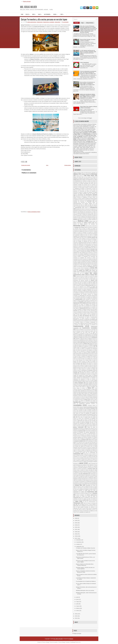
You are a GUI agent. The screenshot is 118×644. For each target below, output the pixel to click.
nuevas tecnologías (88, 407)
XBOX (92, 511)
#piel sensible (86, 178)
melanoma (76, 379)
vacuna (82, 498)
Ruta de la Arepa (77, 459)
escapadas (81, 302)
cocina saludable (91, 250)
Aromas (80, 210)
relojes (75, 451)
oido (74, 411)
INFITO (83, 349)
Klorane (80, 358)
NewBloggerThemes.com (75, 642)
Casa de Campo (77, 240)
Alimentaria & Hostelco (86, 196)
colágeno (94, 251)
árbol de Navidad (89, 206)
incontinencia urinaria (92, 348)
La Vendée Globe (88, 360)
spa (78, 475)
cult (81, 273)
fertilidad (80, 312)
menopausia (76, 380)
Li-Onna (94, 363)
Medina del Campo (92, 377)
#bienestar (94, 174)
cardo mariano (76, 237)
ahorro (88, 191)
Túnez (90, 493)
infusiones (88, 349)
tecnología (77, 481)
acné (91, 187)
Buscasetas (76, 230)
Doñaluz (78, 285)
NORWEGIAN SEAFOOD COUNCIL (87, 404)
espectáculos (76, 303)
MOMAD (80, 395)
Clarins (82, 249)
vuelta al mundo (82, 510)
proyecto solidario (79, 441)
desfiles (75, 282)
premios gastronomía (90, 432)
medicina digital (88, 375)
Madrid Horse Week (82, 368)
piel (79, 421)
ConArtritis (94, 255)
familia (80, 309)
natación (77, 401)
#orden (94, 177)
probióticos (75, 435)
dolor (74, 285)
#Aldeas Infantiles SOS (78, 173)
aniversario (82, 201)
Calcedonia (91, 230)
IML (94, 346)
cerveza (75, 245)
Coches (87, 249)
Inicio (47, 165)
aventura (90, 214)
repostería (77, 452)
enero (78, 611)
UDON (89, 496)
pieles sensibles (76, 422)
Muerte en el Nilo (80, 397)
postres (94, 430)
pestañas (93, 418)
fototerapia (81, 320)
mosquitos (90, 396)
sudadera (94, 475)
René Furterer (90, 451)
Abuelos (94, 181)
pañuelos (88, 413)
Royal (91, 458)
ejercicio (90, 290)
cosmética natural (82, 266)
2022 (76, 527)
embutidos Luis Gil (84, 293)
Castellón (89, 240)
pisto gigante (85, 426)
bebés (94, 218)
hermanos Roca (87, 337)
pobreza (82, 428)
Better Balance (84, 224)
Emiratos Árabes (93, 293)
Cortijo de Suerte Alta (91, 264)
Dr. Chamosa (80, 287)
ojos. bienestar (80, 411)
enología (89, 298)
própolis (94, 439)
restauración (93, 452)
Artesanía (82, 212)
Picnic (86, 420)
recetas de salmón (79, 446)
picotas (75, 421)
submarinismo (88, 475)
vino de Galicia (81, 504)
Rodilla (90, 455)
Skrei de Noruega (87, 473)
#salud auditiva (82, 180)
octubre (78, 544)
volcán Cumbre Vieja (87, 508)
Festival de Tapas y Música (88, 312)
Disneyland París (87, 284)
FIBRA (96, 312)
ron (80, 457)
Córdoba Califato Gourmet (79, 263)
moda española (87, 389)
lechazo (75, 363)
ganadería (94, 325)
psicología (91, 441)
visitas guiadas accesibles (83, 507)
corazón (89, 261)
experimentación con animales (90, 307)
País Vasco (76, 413)
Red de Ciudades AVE (93, 447)
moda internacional (82, 392)
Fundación (95, 321)
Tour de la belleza (79, 489)
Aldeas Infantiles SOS (84, 194)
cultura (87, 273)
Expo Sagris (76, 308)
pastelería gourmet (77, 416)
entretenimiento (79, 299)
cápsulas (90, 236)
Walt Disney (89, 510)
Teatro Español (86, 480)
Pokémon (87, 428)
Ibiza (76, 345)
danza (80, 279)
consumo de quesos (83, 259)
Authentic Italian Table (91, 213)
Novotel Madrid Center (78, 407)
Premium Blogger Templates (64, 642)
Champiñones (88, 245)
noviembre (79, 542)
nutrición (81, 408)
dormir (83, 285)
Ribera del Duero (80, 455)
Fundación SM (76, 323)
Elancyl (96, 292)
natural (82, 401)
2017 (76, 538)
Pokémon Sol (84, 430)
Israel (85, 352)
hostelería (82, 340)
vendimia (94, 499)
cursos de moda (79, 278)
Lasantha (56, 642)
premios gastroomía (77, 434)
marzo (78, 606)
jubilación (84, 356)
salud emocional (92, 463)
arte (93, 210)
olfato (85, 411)
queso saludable (85, 444)
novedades (78, 405)
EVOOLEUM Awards (77, 307)
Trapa (94, 491)
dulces (94, 287)
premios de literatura (78, 432)
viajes (77, 501)
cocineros (83, 251)
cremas (92, 268)
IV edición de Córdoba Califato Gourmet (85, 548)
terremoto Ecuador (77, 484)
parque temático (83, 414)
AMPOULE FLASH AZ (79, 200)
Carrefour (75, 239)
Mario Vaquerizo (87, 372)
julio (77, 597)
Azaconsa (90, 216)
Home (22, 14)
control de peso (85, 260)
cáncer (90, 234)
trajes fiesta (88, 490)
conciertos (86, 256)
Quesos (91, 444)
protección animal (77, 440)
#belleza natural (85, 174)
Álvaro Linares (92, 197)
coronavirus (89, 263)
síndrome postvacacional (84, 471)
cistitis (95, 248)
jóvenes (96, 355)
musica (81, 400)
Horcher (94, 339)
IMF (91, 346)
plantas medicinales (78, 427)
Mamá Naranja (82, 369)
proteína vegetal (94, 440)
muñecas (88, 398)
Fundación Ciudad (79, 322)
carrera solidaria (82, 239)
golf (74, 331)
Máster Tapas (94, 373)
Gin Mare (94, 330)
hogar (56, 14)
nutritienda (75, 409)
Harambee (81, 336)
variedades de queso (77, 499)
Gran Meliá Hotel (86, 332)
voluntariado (95, 508)
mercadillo (80, 384)
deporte (93, 280)
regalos (89, 449)
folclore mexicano (85, 318)
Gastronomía (48, 14)
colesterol (75, 253)
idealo (80, 345)
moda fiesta (95, 389)
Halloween (81, 335)
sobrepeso (75, 474)
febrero (78, 608)
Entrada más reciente (26, 165)
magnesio (94, 368)
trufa (86, 493)
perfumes (87, 418)
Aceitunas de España (77, 186)
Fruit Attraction (86, 321)
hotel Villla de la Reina (78, 344)
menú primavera (94, 382)
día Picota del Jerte (77, 283)
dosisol (94, 285)
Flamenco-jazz (81, 317)
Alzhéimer (75, 199)
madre (95, 366)
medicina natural (82, 377)
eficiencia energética (77, 290)
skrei (81, 473)
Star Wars (82, 475)
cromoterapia (76, 269)
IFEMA (91, 345)
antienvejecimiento (77, 204)
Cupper (86, 276)
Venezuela (75, 500)
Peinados (94, 416)
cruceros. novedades (85, 269)
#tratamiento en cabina (92, 180)
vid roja (85, 502)
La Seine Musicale (79, 360)
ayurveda (84, 216)
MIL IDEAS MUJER (28, 7)
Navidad (76, 402)
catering (81, 242)
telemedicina (83, 481)
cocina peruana (81, 250)
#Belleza (76, 174)
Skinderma (77, 473)
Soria (74, 475)
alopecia (94, 196)
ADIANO (83, 189)
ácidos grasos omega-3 (84, 187)
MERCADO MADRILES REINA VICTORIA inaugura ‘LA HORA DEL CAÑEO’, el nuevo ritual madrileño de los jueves (88, 96)
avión (74, 216)
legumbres (85, 363)
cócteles (89, 251)
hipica (86, 339)
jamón (80, 354)
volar (80, 508)
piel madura (85, 421)
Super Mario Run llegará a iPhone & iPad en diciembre (89, 107)
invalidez (75, 353)
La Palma (88, 359)
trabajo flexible (93, 489)
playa (94, 427)
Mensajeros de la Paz (85, 380)
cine (82, 248)
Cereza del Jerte (87, 244)
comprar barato (81, 255)
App (91, 205)
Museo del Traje (94, 398)
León (90, 363)
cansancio (95, 234)
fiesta (76, 313)
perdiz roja (81, 418)
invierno (80, 353)
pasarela (90, 414)
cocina (92, 249)
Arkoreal (78, 209)
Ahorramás (82, 191)
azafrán (94, 216)
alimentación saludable (91, 195)
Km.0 (85, 358)
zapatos (87, 512)
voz (76, 510)
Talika (95, 478)
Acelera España (86, 186)
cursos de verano (89, 278)
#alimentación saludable (90, 173)
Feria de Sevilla (83, 311)
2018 (76, 536)
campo (85, 234)
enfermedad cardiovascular (92, 296)
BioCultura (95, 226)
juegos (89, 356)
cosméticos (90, 266)
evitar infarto (81, 306)
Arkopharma (94, 208)
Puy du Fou (88, 442)
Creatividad (86, 268)
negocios (83, 402)
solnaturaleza (93, 474)
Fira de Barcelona (92, 315)
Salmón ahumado (89, 460)
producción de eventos (91, 435)
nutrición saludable (90, 408)
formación (93, 318)
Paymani (84, 416)
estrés (82, 304)
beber (90, 218)
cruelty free (93, 269)
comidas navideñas (84, 254)
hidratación (94, 337)
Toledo (87, 487)
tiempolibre (88, 485)
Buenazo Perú (78, 229)
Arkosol (83, 209)
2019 (76, 534)
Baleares (84, 217)
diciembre (79, 540)
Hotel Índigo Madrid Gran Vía (84, 342)
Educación (92, 288)
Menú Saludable (79, 383)
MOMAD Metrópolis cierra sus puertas (85, 590)
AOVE (86, 205)
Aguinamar (75, 191)
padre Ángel (89, 412)
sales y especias (76, 460)
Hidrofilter (77, 339)
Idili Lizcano (85, 345)
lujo (82, 366)
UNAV (94, 496)
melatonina (83, 379)
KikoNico (75, 358)
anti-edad (89, 201)
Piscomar (79, 426)
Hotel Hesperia (81, 341)
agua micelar (93, 190)
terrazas (94, 483)
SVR (80, 478)
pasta (95, 415)
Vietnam (89, 503)
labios (94, 360)
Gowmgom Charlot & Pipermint (83, 331)
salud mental (76, 465)
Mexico (88, 387)
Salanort (94, 459)
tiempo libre (79, 485)
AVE (80, 214)
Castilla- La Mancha (83, 241)
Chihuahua (81, 246)
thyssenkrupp (94, 484)
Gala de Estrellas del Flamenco (91, 323)
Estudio (87, 304)
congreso (82, 258)
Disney (80, 284)
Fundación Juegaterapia (90, 322)
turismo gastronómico (92, 495)
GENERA (82, 330)
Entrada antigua (68, 165)
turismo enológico (80, 495)
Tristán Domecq (76, 493)
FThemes (44, 642)
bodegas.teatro (84, 227)
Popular (76, 23)
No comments (65, 22)
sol (80, 474)
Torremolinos (86, 488)
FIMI (74, 315)
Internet (89, 351)
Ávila (95, 214)
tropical (82, 493)
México (94, 387)
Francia (93, 320)
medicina (81, 375)
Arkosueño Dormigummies (91, 209)
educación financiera (77, 289)
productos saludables (88, 437)
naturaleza (88, 401)
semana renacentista (82, 469)
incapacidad (83, 348)
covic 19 (80, 268)
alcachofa (93, 191)
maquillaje (90, 370)
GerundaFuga (88, 330)
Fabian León (95, 308)
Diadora (85, 283)
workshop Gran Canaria (78, 511)
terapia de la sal (87, 483)
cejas (85, 242)
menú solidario (89, 383)
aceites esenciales (84, 183)
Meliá (88, 379)
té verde (94, 479)
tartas (84, 479)
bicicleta (93, 224)
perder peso (88, 417)
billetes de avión (88, 226)
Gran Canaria (77, 332)
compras (88, 255)
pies (92, 422)
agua (87, 190)
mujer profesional (93, 397)
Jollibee (78, 355)
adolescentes (89, 189)
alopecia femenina (77, 197)
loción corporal (80, 365)
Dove (74, 287)
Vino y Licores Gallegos (91, 505)
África (75, 190)
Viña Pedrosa (91, 506)
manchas (89, 369)
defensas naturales (85, 280)
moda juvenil (90, 392)
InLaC (79, 350)
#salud (75, 180)
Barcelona (81, 218)
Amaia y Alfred (82, 199)
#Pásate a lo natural (78, 178)
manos (94, 369)
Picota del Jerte (92, 420)
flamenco (87, 316)
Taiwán (90, 478)
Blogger (90, 118)
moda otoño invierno (83, 393)
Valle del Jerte (93, 498)
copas (79, 261)
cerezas (94, 244)
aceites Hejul (93, 184)
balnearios (90, 217)
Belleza (28, 14)
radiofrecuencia (78, 445)
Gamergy (88, 325)
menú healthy (94, 380)
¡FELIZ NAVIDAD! (84, 63)
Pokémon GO (93, 428)
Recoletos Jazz (89, 446)
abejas (89, 181)
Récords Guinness (83, 447)
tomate (91, 487)
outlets (84, 412)
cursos (96, 276)
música (86, 400)
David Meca (86, 279)
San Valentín (90, 465)
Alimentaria (78, 196)
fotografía (75, 320)
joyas (76, 356)
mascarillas (82, 373)
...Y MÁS (62, 14)
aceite (81, 182)
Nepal (88, 402)
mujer (87, 397)
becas (74, 221)
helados (81, 337)
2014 (76, 618)
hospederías (76, 340)
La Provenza (95, 359)
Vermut (90, 500)
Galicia (82, 325)
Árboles (96, 206)
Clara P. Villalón (76, 249)
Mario (80, 371)
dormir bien (89, 285)
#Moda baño (81, 177)
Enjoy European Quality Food (79, 298)
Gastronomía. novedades (49, 22)
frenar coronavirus (77, 321)
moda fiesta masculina (80, 391)
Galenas (77, 325)
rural (95, 458)
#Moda (75, 177)
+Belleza (85, 181)
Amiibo (87, 199)
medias (75, 375)
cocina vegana (76, 251)
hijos (82, 339)
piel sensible (93, 421)
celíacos (89, 243)
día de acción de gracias (83, 282)
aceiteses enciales (77, 185)
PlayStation (76, 428)
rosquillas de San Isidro (84, 458)
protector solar (85, 440)
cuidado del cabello (84, 271)
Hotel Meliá (94, 342)
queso (78, 444)
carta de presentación (91, 239)
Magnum (75, 369)
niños (74, 404)
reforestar (84, 449)
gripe (94, 332)
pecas (89, 416)
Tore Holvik (80, 488)
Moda (89, 388)
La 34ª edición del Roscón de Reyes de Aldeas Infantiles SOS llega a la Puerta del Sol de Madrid (88, 52)
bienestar (77, 226)
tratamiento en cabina (79, 492)
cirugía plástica (88, 248)
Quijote (96, 444)
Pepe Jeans (80, 417)
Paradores (76, 414)
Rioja (86, 455)
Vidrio (85, 503)
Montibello (75, 396)
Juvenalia (94, 356)
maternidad (83, 374)
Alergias (94, 194)
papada (94, 413)
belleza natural (88, 223)
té (90, 479)
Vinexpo (94, 503)
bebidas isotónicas (83, 219)
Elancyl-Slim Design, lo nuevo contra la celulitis (88, 40)
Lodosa (86, 365)
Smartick (94, 473)
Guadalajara (76, 334)
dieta (90, 283)
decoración (76, 280)
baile (79, 217)
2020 (76, 532)
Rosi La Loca (76, 458)
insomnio (84, 350)
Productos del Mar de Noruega (89, 436)
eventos (75, 306)
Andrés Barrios (88, 200)
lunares (90, 366)
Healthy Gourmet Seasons (90, 336)
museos (76, 400)
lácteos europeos (82, 361)
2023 (76, 525)
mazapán (94, 374)
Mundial (83, 398)
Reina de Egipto (81, 450)
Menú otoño (86, 382)
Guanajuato (82, 334)
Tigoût (79, 487)
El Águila (81, 292)
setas (92, 470)
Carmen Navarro (91, 237)
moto (95, 396)
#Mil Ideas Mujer (89, 176)
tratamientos (91, 492)
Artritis (94, 212)
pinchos (84, 425)
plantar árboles (93, 426)
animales (75, 201)
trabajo (87, 489)
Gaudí (77, 330)
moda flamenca (90, 391)
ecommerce (86, 288)
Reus (74, 455)
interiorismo (83, 351)
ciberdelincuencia (77, 248)
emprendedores (77, 294)
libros (79, 364)
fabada (89, 308)
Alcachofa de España (78, 192)
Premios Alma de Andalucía (91, 431)
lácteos (75, 361)
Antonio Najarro (88, 204)
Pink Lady (89, 425)
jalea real (75, 354)
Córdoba (94, 261)
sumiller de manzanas (89, 476)
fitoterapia (75, 316)
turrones (78, 496)
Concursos (93, 256)
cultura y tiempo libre (91, 275)
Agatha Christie (81, 190)
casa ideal (84, 240)
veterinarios (95, 500)
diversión (94, 284)
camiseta (90, 232)
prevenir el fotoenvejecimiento (89, 434)
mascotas (88, 373)
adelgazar (77, 188)
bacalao (75, 217)
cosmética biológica (87, 265)
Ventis (80, 500)
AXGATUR (79, 216)
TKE (83, 487)
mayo (78, 602)
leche (80, 363)
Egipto (85, 290)
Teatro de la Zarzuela (77, 480)
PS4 (86, 441)
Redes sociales (78, 449)
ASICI (74, 213)
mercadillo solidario (88, 384)
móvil (74, 397)
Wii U (95, 510)
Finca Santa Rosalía (81, 315)
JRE (79, 356)
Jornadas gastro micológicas (87, 355)
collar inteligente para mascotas (86, 253)
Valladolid (87, 498)
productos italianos (77, 437)
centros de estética (78, 244)
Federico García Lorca (88, 309)
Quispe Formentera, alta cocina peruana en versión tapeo (44, 19)
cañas (91, 235)
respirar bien (85, 453)
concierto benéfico (77, 257)
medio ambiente (77, 378)
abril (77, 604)
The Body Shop (86, 484)
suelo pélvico (76, 476)
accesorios (76, 182)
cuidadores (89, 272)
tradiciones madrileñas (78, 491)
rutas (83, 459)
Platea (89, 427)
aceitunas (94, 185)
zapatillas (82, 512)
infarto (78, 349)
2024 (76, 523)
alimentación (81, 195)
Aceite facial (76, 184)
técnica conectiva (94, 480)
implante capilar (76, 348)
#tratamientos (78, 181)
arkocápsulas (78, 208)
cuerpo (75, 271)
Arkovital (75, 210)
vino (74, 504)
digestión (75, 284)
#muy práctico (88, 177)
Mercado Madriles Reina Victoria (85, 385)
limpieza (84, 364)
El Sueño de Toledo (88, 292)
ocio (85, 409)
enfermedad (82, 295)
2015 (76, 616)
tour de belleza (94, 488)
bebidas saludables (92, 219)
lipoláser (90, 364)
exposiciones (83, 308)
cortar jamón (83, 264)
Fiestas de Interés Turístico (85, 313)
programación (88, 439)
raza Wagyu (84, 445)
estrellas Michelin (92, 303)
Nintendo (93, 402)
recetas (96, 445)
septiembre (79, 547)
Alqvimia (85, 197)
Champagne (81, 245)
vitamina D (93, 507)
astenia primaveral (81, 213)
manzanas (84, 370)
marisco (94, 371)
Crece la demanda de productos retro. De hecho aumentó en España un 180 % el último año (88, 73)
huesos (96, 344)
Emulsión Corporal (87, 294)
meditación (93, 378)
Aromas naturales (87, 211)
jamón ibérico (86, 354)
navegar (94, 401)
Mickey (84, 388)
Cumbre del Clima (80, 276)
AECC (94, 189)
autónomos (75, 214)
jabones (94, 352)
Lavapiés (94, 361)
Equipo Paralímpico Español (83, 301)
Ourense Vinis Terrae (77, 412)
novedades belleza (91, 405)
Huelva (91, 344)
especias (94, 302)
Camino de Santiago (82, 232)
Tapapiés (75, 479)
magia (89, 368)
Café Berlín (85, 230)
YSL (77, 512)
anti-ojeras (83, 202)
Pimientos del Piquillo (85, 423)
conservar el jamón (91, 258)
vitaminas (75, 508)
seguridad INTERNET (83, 468)
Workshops (86, 511)
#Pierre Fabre (93, 178)
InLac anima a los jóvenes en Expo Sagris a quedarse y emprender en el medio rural (87, 83)
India (74, 349)
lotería (91, 365)
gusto (87, 334)
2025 (76, 521)
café (80, 230)
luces (79, 366)
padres (94, 412)
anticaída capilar (91, 202)
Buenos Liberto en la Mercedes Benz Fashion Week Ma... (85, 565)
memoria (94, 379)
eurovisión (93, 304)
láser (89, 361)
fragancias (87, 320)
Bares (86, 218)
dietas (94, 283)
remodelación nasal (81, 451)
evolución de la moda (91, 306)
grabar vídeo (93, 331)
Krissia (89, 358)
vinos (75, 506)
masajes (75, 373)
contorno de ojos (92, 259)
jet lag (92, 354)
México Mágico (76, 388)
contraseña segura (77, 260)
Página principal (27, 1)
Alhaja (75, 195)
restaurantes (57, 22)
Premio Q (75, 431)
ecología (81, 288)
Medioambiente (86, 378)
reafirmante (90, 445)
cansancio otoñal (79, 235)
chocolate (87, 246)
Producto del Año (77, 436)
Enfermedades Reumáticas (80, 297)
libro (74, 364)
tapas (80, 479)
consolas (75, 259)
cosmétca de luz (77, 265)
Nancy (96, 400)
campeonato (80, 234)
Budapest (95, 227)
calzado (81, 231)
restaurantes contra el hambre (90, 454)
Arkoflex (86, 208)
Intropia (94, 351)
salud (40, 14)
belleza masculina (77, 223)
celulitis (94, 242)
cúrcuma (91, 276)
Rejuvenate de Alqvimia (91, 450)
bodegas (77, 227)
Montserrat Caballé (82, 396)
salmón (83, 460)
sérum (87, 470)
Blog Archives (90, 23)
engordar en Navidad (91, 297)
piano (82, 420)
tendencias (89, 481)
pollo (90, 430)
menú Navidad (78, 382)
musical (92, 400)
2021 (76, 529)
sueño (81, 476)
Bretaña (90, 227)
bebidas (75, 219)
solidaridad (85, 474)
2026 (76, 518)
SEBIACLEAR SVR (82, 466)
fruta (91, 321)
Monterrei (94, 395)
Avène (84, 214)
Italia (89, 352)
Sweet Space (85, 478)
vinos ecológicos (82, 506)
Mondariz (85, 395)
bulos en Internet (87, 229)
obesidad (81, 409)
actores (96, 187)
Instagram (90, 350)
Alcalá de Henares (88, 192)
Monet (89, 395)
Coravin (84, 261)
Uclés (83, 496)
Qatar (74, 444)
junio (78, 599)
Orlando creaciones (92, 411)
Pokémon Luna (77, 430)
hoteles (85, 344)
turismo (95, 493)
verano (84, 500)
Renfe (96, 451)
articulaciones (88, 212)
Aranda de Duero (81, 206)
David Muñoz (93, 279)
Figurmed (94, 313)
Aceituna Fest (87, 185)
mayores (89, 374)
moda (35, 14)
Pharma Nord (76, 420)
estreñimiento (76, 304)
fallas (76, 309)
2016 (76, 614)
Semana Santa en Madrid (79, 470)
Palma (82, 413)
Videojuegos (77, 503)
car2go (94, 236)
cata (91, 241)
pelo (74, 417)
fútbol (82, 323)
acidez (92, 186)
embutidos (77, 293)
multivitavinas (77, 398)
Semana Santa (92, 469)
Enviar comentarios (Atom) (34, 212)
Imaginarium (86, 346)
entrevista (88, 299)
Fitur (81, 316)
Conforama (75, 258)
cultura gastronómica (32, 22)
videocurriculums (92, 502)
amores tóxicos (94, 199)
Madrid (75, 368)
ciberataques (93, 246)
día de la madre (92, 282)
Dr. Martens (88, 287)
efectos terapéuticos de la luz (90, 289)
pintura (94, 425)
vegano (85, 499)
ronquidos (85, 457)
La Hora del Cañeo (81, 359)
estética (84, 303)
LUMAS (86, 366)
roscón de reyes (92, 456)
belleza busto (92, 221)
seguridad (89, 466)
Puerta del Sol (81, 442)
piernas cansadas (86, 422)
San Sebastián (83, 465)
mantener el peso (77, 370)
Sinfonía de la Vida (94, 471)
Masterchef (77, 374)
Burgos (94, 229)
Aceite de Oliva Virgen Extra (90, 182)
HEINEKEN (76, 337)
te (88, 479)
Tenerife (81, 483)
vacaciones (76, 498)
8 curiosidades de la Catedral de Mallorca (86, 581)
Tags (82, 23)
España (88, 302)
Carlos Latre (84, 237)
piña (74, 426)
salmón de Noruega (88, 462)
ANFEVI (94, 200)
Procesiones (82, 435)
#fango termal (79, 176)
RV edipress (88, 459)
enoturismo (95, 298)
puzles (94, 442)
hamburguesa (88, 335)
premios (81, 431)
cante (86, 235)
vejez (89, 499)
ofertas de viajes (92, 409)
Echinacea (75, 288)
